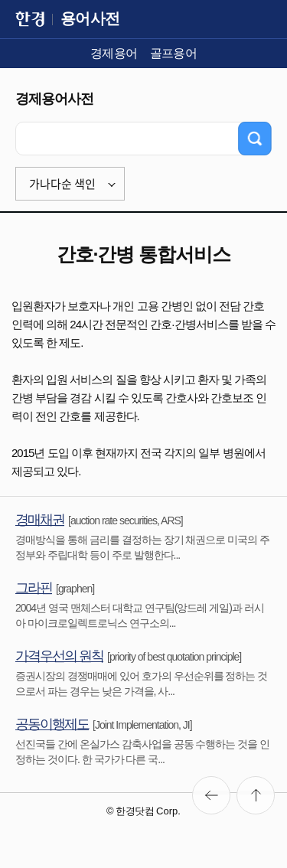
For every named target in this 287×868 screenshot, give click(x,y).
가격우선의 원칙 (59, 656)
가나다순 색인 (62, 184)
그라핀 (34, 588)
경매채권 (40, 520)
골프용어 (174, 53)
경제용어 (114, 53)
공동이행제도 (52, 724)
